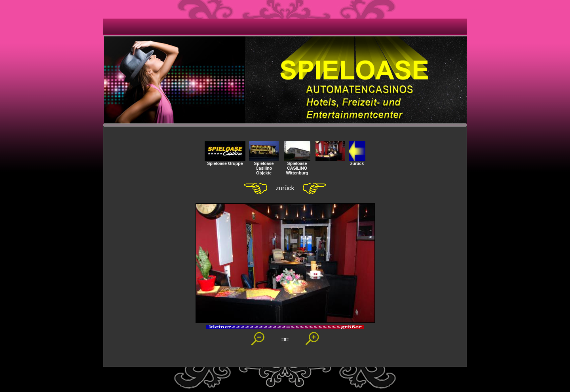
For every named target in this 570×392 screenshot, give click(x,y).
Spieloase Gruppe (225, 161)
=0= (285, 339)
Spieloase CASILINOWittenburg (297, 166)
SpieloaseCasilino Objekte (264, 166)
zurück (357, 161)
